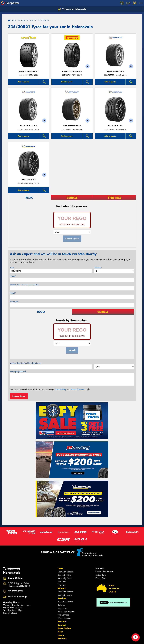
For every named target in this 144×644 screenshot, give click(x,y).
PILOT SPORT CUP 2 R (72, 126)
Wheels (62, 588)
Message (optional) (18, 371)
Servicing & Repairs (66, 612)
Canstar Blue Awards (104, 572)
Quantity (98, 268)
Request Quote (19, 396)
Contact (62, 625)
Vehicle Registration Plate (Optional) (26, 363)
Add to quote (23, 82)
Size (12, 268)
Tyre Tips (61, 585)
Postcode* (14, 302)
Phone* (24, 285)
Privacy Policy (60, 389)
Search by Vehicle (65, 572)
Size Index (100, 568)
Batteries (61, 605)
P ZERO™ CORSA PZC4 (72, 71)
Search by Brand (65, 578)
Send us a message (17, 597)
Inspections (62, 608)
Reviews (62, 639)
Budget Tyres (101, 575)
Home (12, 20)
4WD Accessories (65, 602)
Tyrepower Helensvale (72, 9)
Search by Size (64, 575)
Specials (62, 621)
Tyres (60, 568)
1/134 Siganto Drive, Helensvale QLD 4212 (19, 585)
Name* (13, 276)
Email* (13, 293)
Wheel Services (64, 618)
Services (62, 598)
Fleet (60, 632)
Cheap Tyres (101, 578)
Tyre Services (63, 615)
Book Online (64, 628)
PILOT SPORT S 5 (115, 126)
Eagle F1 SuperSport (29, 71)
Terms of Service (77, 389)
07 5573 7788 (16, 591)
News (61, 635)
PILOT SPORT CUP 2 (115, 71)
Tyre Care (62, 582)
